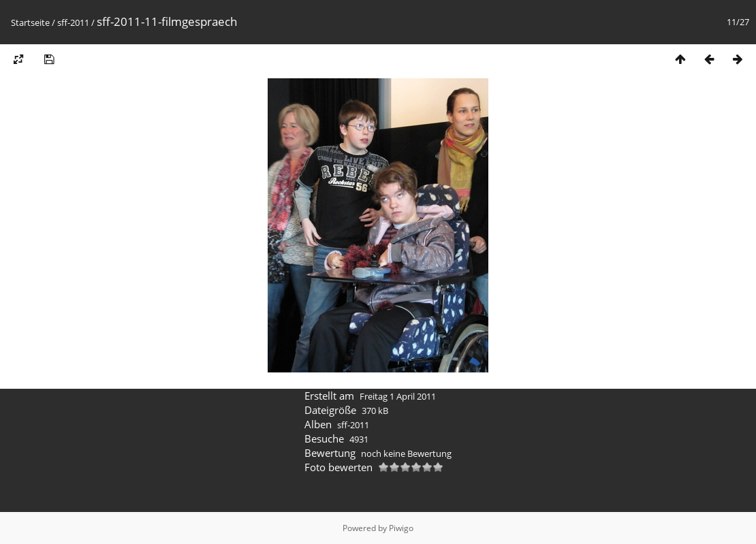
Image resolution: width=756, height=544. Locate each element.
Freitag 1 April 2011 (398, 396)
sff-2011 (73, 22)
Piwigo (401, 528)
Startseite (30, 22)
